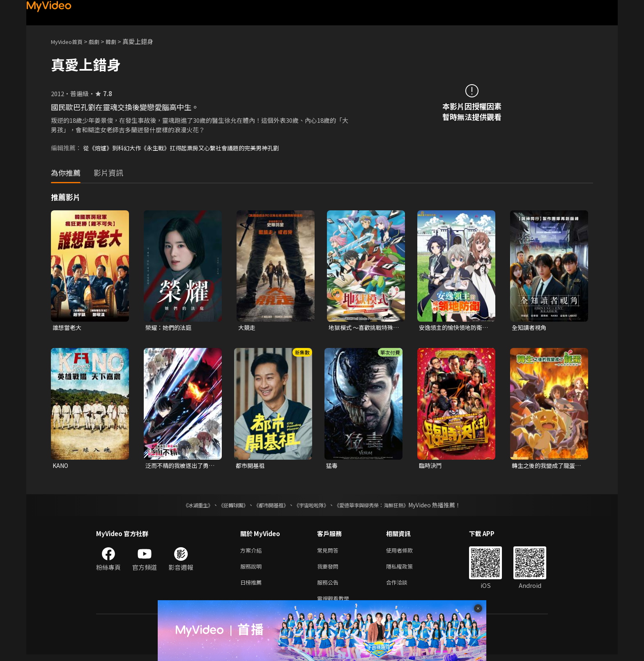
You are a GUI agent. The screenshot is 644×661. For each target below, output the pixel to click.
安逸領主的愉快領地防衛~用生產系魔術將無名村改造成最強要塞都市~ (454, 328)
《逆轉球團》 (224, 507)
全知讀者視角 (530, 328)
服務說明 (253, 570)
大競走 (247, 328)
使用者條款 (406, 552)
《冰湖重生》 (184, 507)
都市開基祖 (251, 466)
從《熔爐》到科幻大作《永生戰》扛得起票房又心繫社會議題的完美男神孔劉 (188, 148)
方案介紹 (253, 552)
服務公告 (329, 587)
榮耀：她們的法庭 (170, 328)
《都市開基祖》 (267, 507)
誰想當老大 (68, 328)
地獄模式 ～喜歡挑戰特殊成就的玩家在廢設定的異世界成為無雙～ (363, 328)
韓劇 (119, 41)
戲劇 (101, 41)
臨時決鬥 (431, 466)
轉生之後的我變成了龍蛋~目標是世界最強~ (547, 467)
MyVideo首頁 (70, 41)
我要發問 (329, 570)
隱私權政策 (406, 570)
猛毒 (332, 466)
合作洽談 (403, 587)
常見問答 (329, 552)
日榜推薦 (253, 587)
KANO (61, 466)
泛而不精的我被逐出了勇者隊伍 (179, 467)
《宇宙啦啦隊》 (313, 507)
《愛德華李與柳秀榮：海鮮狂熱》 (382, 507)
